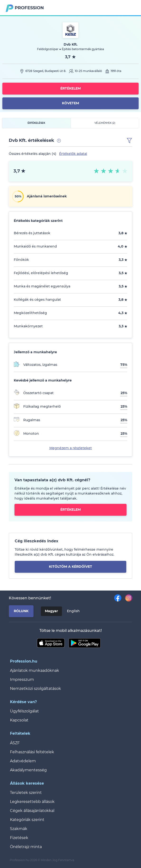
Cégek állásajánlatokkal (32, 811)
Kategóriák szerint (27, 820)
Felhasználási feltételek (32, 752)
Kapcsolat (19, 720)
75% (124, 365)
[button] (129, 141)
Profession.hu (29, 8)
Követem (70, 103)
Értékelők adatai (73, 154)
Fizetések (19, 838)
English (73, 611)
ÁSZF (15, 743)
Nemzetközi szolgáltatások (35, 689)
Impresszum (22, 680)
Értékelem (70, 88)
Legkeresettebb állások (32, 802)
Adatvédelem (23, 761)
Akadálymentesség (28, 770)
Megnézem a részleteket (71, 448)
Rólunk (21, 611)
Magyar (51, 611)
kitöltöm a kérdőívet (70, 567)
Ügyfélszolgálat (24, 711)
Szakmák (19, 829)
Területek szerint (26, 793)
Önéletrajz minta (26, 847)
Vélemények (105, 123)
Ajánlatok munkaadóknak (35, 670)
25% (124, 393)
